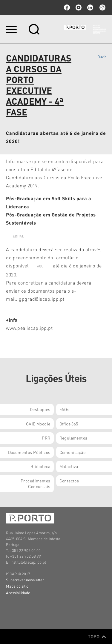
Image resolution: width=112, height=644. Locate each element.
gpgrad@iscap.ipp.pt (42, 299)
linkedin (90, 7)
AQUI (41, 266)
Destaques (40, 409)
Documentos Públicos (29, 452)
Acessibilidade (18, 593)
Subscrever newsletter (25, 580)
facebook (67, 7)
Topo (97, 637)
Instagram (102, 7)
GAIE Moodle (38, 424)
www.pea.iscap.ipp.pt (29, 328)
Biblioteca (40, 466)
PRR (46, 438)
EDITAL (18, 236)
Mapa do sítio (17, 586)
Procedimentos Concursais (35, 484)
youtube (79, 7)
